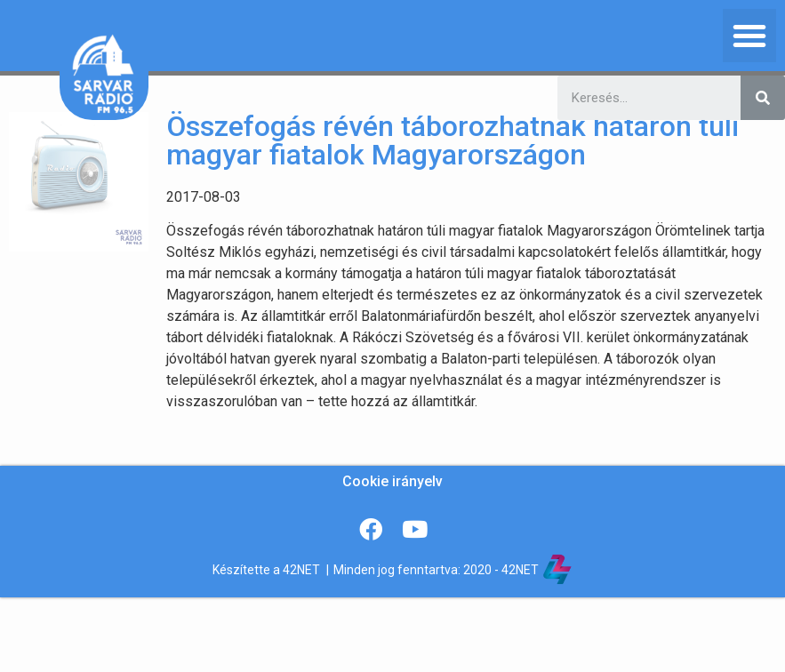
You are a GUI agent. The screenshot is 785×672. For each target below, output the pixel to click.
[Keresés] (763, 98)
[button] (749, 36)
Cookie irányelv (392, 481)
